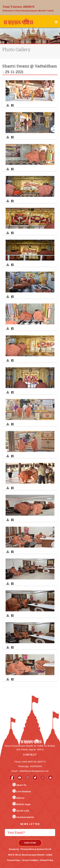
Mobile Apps (23, 804)
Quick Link (23, 811)
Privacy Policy (13, 860)
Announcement (25, 817)
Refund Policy (47, 860)
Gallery (20, 798)
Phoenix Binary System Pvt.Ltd (36, 849)
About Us (21, 785)
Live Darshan (24, 791)
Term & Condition (30, 860)
